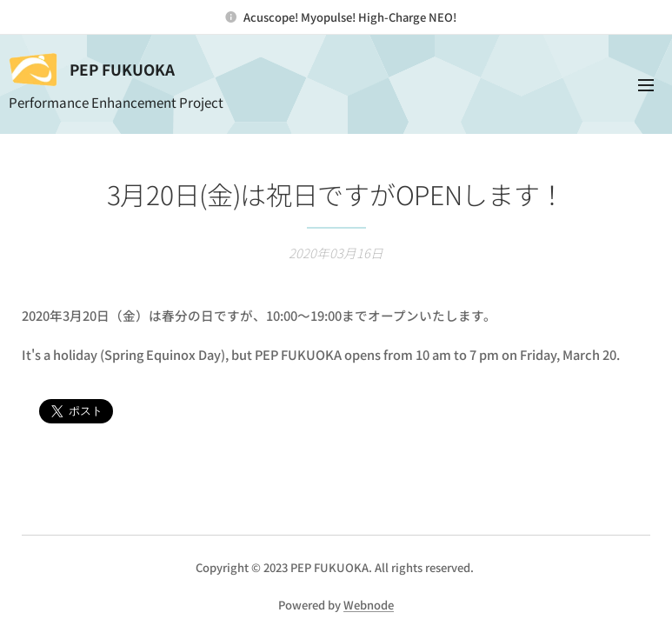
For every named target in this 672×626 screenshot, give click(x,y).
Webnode (369, 605)
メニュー (646, 85)
